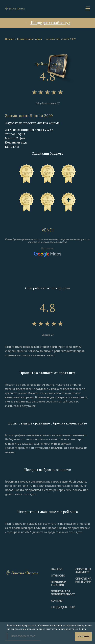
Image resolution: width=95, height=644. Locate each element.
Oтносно (58, 576)
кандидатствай (63, 607)
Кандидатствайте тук (47, 23)
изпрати (83, 636)
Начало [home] (10, 39)
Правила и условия (59, 584)
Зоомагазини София (29, 39)
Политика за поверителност (63, 593)
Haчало (57, 569)
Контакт (57, 601)
